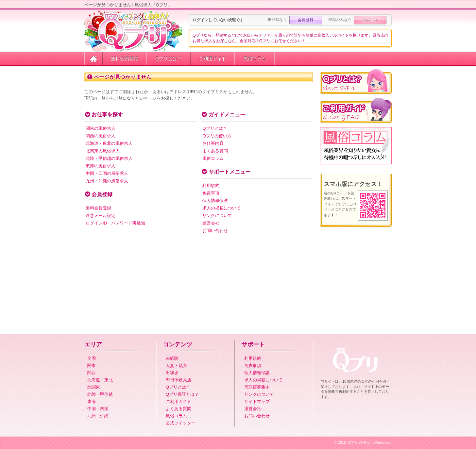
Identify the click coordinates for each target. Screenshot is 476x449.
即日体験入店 (178, 380)
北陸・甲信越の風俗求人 (109, 158)
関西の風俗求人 (101, 136)
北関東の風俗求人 (103, 151)
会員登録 (306, 20)
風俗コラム (255, 58)
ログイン (370, 20)
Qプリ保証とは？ (182, 394)
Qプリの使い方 (217, 136)
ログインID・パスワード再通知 (115, 223)
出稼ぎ (172, 373)
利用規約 (211, 185)
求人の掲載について (221, 208)
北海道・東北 (100, 380)
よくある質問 (215, 151)
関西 (92, 373)
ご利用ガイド (212, 58)
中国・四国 (98, 409)
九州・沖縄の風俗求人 (107, 181)
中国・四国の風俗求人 (107, 173)
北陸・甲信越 (100, 394)
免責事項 (211, 193)
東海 (92, 401)
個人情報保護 (215, 200)
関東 (92, 366)
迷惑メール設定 (101, 216)
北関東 (94, 387)
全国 (92, 358)
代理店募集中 (257, 387)
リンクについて (217, 216)
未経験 (172, 358)
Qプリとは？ (169, 58)
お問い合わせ (215, 231)
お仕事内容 (213, 143)
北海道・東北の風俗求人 (109, 143)
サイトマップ (257, 401)
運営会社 (211, 223)
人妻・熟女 (176, 366)
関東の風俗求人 (101, 128)
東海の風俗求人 (101, 166)
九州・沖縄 (98, 416)
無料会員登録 (125, 58)
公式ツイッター (181, 423)
